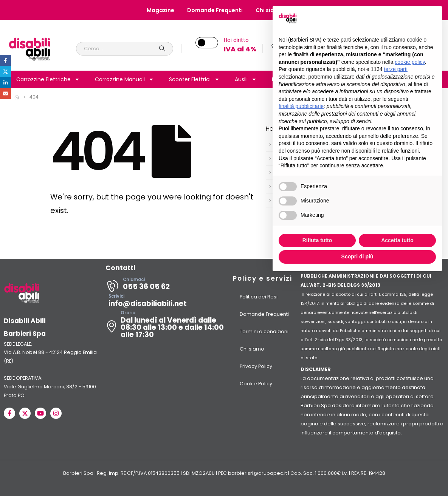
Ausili (246, 79)
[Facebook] (9, 413)
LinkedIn (5, 83)
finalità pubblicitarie (301, 106)
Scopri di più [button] (357, 256)
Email (5, 93)
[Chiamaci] (165, 286)
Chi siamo (252, 349)
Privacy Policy (256, 366)
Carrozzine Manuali (124, 79)
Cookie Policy (256, 384)
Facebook (5, 60)
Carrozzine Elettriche (48, 79)
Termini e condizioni (264, 331)
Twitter (5, 71)
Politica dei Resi (259, 297)
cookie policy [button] (410, 62)
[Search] (163, 49)
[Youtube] (40, 413)
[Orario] (165, 326)
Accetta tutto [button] (397, 240)
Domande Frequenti (215, 10)
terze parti (396, 69)
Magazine (160, 10)
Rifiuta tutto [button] (317, 240)
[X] (25, 413)
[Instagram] (56, 413)
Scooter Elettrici (194, 79)
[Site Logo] (30, 49)
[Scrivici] (165, 303)
